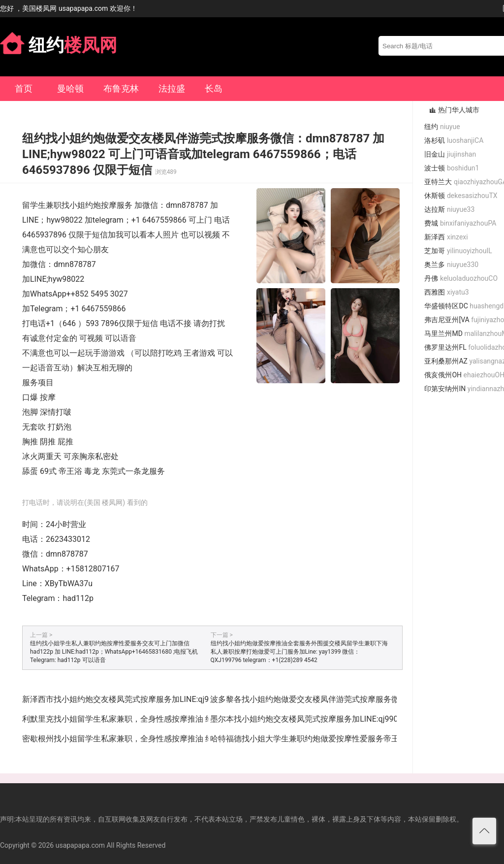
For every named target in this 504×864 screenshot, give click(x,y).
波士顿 (452, 168)
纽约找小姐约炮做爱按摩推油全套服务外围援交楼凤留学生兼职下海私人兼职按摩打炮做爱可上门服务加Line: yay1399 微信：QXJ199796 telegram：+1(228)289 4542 (299, 652)
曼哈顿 (70, 88)
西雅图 (446, 292)
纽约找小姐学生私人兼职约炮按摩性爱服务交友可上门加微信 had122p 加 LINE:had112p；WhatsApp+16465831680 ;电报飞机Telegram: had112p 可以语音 (114, 652)
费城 (460, 223)
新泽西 (446, 237)
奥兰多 (451, 265)
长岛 (214, 88)
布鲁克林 (121, 88)
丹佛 (461, 278)
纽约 (442, 127)
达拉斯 (449, 209)
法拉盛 (172, 88)
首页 (24, 88)
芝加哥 (458, 251)
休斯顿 (461, 196)
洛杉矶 (454, 140)
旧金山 (450, 154)
